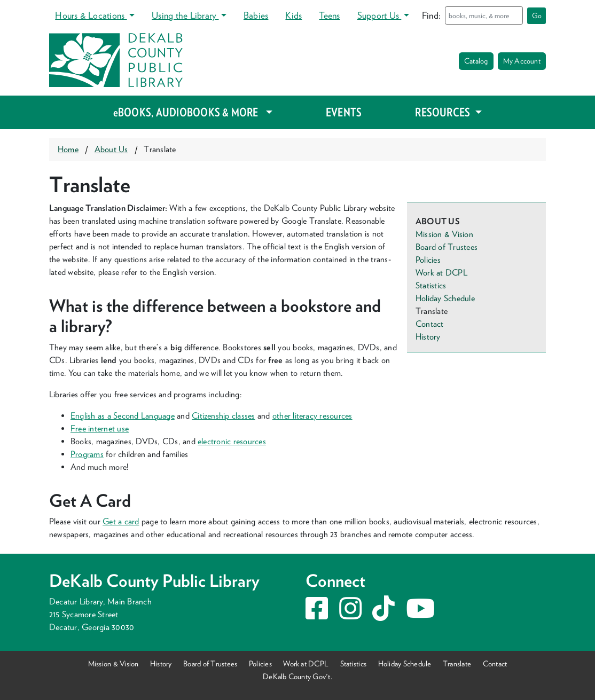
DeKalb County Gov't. (297, 676)
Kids (293, 15)
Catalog (476, 61)
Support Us (379, 15)
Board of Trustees (447, 247)
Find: (431, 15)
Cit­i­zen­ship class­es (224, 416)
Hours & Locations (91, 15)
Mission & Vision (444, 234)
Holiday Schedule (445, 298)
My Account (522, 61)
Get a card (121, 521)
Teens (329, 15)
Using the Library (185, 15)
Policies (428, 260)
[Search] (484, 15)
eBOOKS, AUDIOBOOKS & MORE (188, 112)
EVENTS (344, 112)
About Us (111, 149)
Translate (457, 663)
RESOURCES (444, 112)
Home (68, 149)
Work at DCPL (441, 273)
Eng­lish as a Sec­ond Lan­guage (123, 416)
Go (537, 15)
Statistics (431, 285)
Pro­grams (87, 454)
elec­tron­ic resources (232, 441)
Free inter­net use (100, 428)
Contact (430, 324)
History (428, 337)
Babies (256, 15)
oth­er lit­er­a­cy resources (312, 416)
